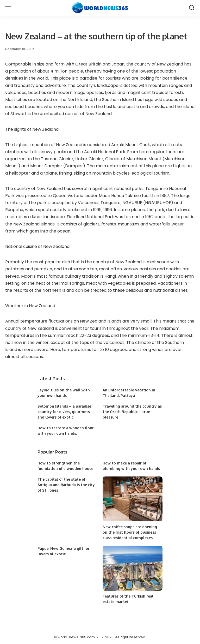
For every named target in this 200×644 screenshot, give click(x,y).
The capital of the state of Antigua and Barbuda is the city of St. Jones (66, 485)
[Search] (192, 8)
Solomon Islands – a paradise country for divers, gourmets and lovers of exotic (64, 412)
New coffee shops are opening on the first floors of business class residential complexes (130, 532)
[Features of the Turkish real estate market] (133, 568)
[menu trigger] (10, 8)
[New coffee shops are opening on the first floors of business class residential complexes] (133, 499)
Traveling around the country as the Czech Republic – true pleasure (132, 412)
